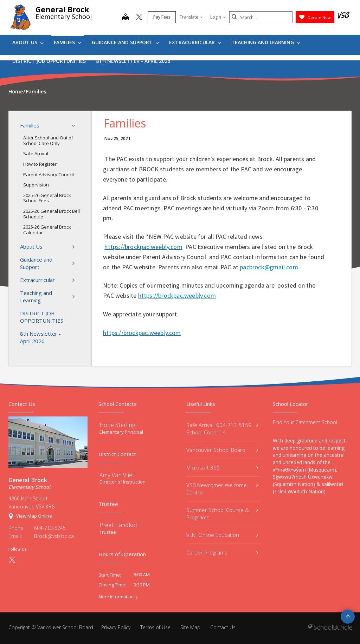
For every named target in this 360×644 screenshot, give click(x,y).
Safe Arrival (36, 153)
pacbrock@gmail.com (269, 267)
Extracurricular (195, 42)
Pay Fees (162, 17)
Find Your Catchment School (305, 422)
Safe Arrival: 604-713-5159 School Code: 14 (222, 429)
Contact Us (223, 627)
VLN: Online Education (222, 535)
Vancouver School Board (222, 450)
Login (218, 17)
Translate (191, 17)
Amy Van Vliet (117, 475)
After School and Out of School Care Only (48, 140)
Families (67, 42)
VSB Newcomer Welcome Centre (222, 489)
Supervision (36, 185)
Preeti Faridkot (118, 525)
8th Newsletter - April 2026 (133, 61)
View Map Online (34, 516)
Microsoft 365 (222, 467)
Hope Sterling (117, 425)
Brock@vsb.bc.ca (54, 536)
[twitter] (139, 18)
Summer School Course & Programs (222, 514)
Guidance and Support (125, 42)
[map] (126, 18)
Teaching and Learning (266, 42)
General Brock (62, 9)
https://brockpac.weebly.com (143, 247)
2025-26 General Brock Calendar (47, 230)
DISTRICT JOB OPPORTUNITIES (49, 61)
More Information (116, 597)
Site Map (190, 627)
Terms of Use (155, 627)
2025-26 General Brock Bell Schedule (52, 214)
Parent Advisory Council (49, 175)
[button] (76, 126)
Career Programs (222, 552)
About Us (28, 42)
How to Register (40, 164)
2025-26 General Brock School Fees (47, 198)
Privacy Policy (116, 627)
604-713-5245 (50, 528)
